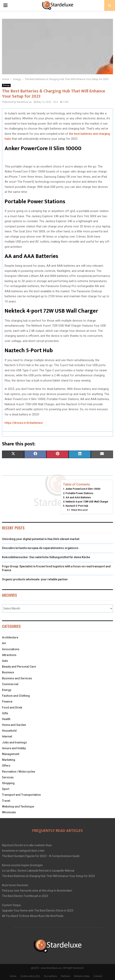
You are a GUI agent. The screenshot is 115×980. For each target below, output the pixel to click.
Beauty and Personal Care (19, 667)
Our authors (50, 976)
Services (8, 777)
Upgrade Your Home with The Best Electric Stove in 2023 (38, 911)
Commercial (10, 684)
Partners (65, 976)
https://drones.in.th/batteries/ (24, 423)
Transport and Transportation (21, 795)
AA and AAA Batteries (78, 497)
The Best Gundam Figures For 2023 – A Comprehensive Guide (41, 856)
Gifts (5, 713)
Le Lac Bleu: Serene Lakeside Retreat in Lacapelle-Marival (38, 871)
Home (13, 976)
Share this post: (80, 510)
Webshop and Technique (18, 807)
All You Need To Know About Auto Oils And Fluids (33, 916)
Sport (6, 789)
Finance (7, 702)
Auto (5, 661)
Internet (7, 736)
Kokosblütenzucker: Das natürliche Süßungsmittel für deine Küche (46, 557)
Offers (6, 766)
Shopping (8, 783)
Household (9, 731)
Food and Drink (12, 708)
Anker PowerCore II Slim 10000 (83, 489)
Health (6, 719)
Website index (82, 976)
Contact (98, 976)
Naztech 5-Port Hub (77, 506)
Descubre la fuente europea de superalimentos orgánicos (40, 548)
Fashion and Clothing (16, 696)
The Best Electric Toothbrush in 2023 (25, 896)
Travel (6, 801)
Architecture (10, 637)
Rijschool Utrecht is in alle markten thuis (27, 845)
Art (4, 643)
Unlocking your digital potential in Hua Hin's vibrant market (41, 539)
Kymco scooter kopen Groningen (22, 865)
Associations (11, 649)
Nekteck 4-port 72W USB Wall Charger (87, 502)
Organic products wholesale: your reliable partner (35, 579)
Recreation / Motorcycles (19, 772)
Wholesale (9, 812)
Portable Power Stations (79, 493)
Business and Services (17, 678)
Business (8, 672)
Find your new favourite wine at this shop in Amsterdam (37, 891)
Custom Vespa (11, 905)
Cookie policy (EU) (30, 976)
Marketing (9, 760)
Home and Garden (14, 725)
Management (11, 754)
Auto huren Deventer (15, 885)
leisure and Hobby (14, 748)
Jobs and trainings (14, 742)
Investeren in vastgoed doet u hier (23, 851)
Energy (6, 85)
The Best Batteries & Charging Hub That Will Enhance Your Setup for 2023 (48, 876)
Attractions (9, 655)
